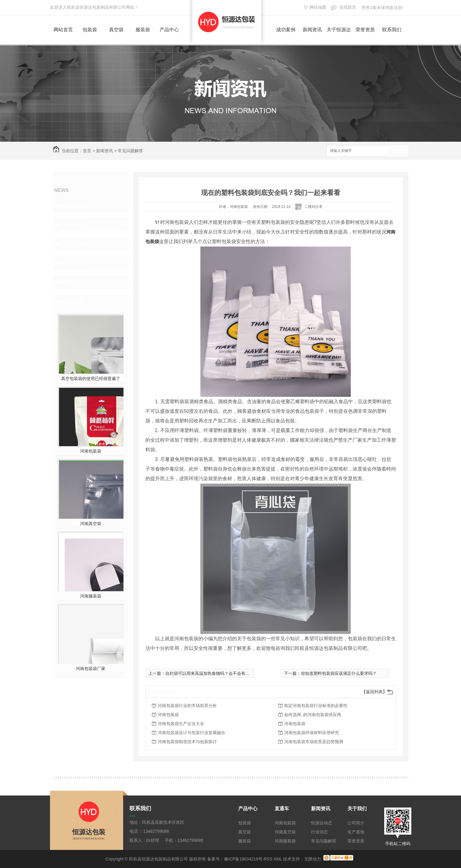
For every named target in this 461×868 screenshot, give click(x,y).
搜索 (398, 151)
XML (278, 859)
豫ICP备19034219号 (243, 859)
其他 (67, 282)
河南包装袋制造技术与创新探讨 (187, 742)
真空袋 (116, 30)
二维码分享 (313, 207)
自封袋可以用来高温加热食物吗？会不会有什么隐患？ (216, 673)
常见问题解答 (130, 151)
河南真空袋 (91, 524)
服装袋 (143, 30)
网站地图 (318, 7)
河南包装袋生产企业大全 (181, 724)
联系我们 (392, 30)
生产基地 (356, 832)
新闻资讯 (312, 30)
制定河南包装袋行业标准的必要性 (316, 706)
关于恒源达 (339, 30)
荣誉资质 (365, 30)
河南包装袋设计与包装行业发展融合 (192, 733)
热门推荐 (73, 301)
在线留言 (348, 7)
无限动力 (313, 859)
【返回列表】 (374, 692)
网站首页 (63, 30)
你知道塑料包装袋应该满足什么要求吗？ (339, 673)
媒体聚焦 (73, 263)
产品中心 (169, 30)
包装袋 (90, 30)
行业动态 (73, 224)
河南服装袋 (91, 596)
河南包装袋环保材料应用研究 (312, 733)
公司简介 (356, 823)
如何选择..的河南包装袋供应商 (313, 715)
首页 (87, 151)
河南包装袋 (91, 451)
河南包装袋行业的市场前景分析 (187, 706)
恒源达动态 (76, 205)
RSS (268, 859)
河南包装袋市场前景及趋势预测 (314, 742)
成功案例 (286, 30)
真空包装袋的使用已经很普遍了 (91, 378)
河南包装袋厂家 (91, 669)
